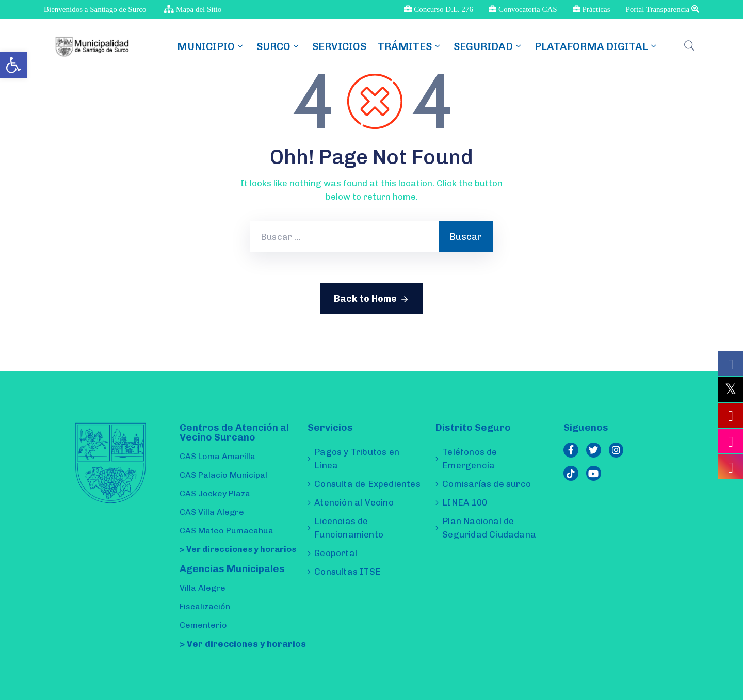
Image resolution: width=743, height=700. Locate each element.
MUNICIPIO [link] (211, 46)
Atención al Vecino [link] (354, 502)
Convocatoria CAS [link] (523, 9)
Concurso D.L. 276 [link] (439, 9)
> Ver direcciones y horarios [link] (238, 549)
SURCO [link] (279, 46)
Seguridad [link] (488, 46)
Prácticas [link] (592, 9)
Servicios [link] (339, 46)
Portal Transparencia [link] (663, 9)
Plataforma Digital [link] (596, 46)
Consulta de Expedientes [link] (367, 484)
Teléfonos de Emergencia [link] (470, 459)
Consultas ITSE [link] (348, 572)
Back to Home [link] (372, 299)
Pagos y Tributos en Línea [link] (357, 459)
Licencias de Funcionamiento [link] (349, 528)
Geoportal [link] (336, 553)
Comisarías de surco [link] (487, 484)
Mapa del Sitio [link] (193, 9)
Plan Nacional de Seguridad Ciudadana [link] (489, 528)
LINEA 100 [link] (465, 502)
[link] (13, 65)
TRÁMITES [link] (410, 46)
